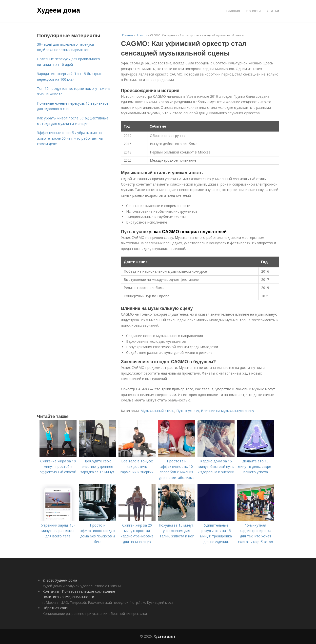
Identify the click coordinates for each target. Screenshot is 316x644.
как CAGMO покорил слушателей (190, 232)
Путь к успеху (188, 411)
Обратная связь (56, 608)
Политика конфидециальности (68, 597)
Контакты (51, 591)
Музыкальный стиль (157, 411)
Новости (253, 11)
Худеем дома (59, 10)
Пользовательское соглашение (89, 591)
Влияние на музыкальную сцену (227, 411)
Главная (233, 11)
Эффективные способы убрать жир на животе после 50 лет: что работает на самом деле (70, 138)
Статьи (273, 11)
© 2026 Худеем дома (60, 580)
